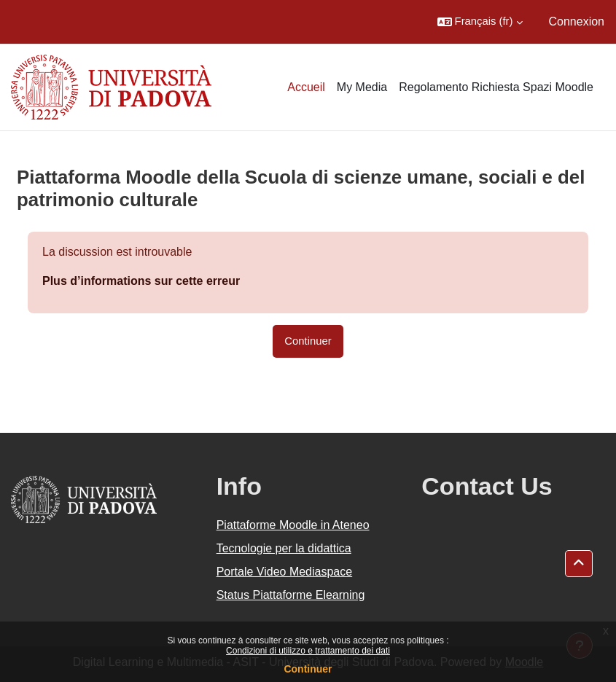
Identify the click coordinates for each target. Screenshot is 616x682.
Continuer (308, 669)
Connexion (577, 21)
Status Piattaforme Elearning (291, 595)
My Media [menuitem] (362, 87)
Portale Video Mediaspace (285, 572)
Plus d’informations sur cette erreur (141, 281)
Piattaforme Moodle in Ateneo (293, 525)
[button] (480, 22)
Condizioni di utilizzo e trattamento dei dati (308, 651)
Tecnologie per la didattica (284, 548)
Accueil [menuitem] (306, 87)
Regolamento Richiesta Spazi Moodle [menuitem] (496, 87)
